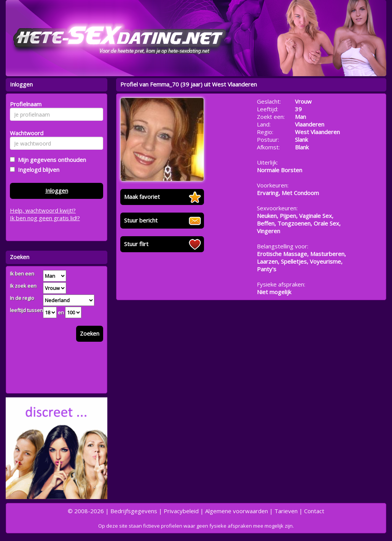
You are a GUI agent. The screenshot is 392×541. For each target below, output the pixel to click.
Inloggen (57, 190)
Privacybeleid (181, 511)
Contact (314, 511)
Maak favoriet (142, 197)
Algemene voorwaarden (237, 511)
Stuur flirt (136, 244)
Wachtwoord (25, 133)
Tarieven (286, 511)
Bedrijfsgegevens (134, 511)
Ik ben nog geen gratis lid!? (45, 218)
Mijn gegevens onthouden (50, 160)
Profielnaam (25, 104)
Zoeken (90, 333)
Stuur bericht (141, 220)
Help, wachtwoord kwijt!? (43, 210)
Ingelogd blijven (37, 170)
